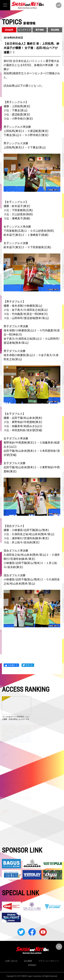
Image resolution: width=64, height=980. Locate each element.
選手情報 (40, 30)
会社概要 (28, 961)
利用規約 (32, 965)
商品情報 (55, 30)
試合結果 (9, 30)
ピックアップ (24, 30)
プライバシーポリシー (49, 961)
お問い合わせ (11, 961)
